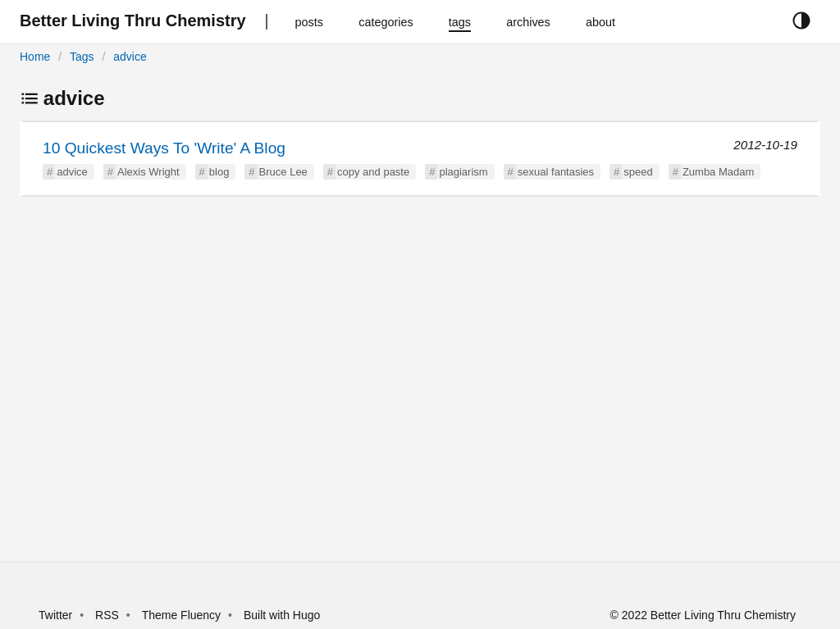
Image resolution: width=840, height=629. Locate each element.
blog (219, 172)
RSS (107, 615)
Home (35, 57)
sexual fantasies (556, 172)
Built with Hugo (282, 615)
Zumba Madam (718, 172)
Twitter (55, 615)
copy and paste (373, 172)
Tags (82, 57)
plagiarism (463, 172)
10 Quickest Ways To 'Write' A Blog (164, 148)
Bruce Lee (283, 172)
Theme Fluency (183, 615)
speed (638, 172)
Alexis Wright (148, 172)
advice (130, 57)
